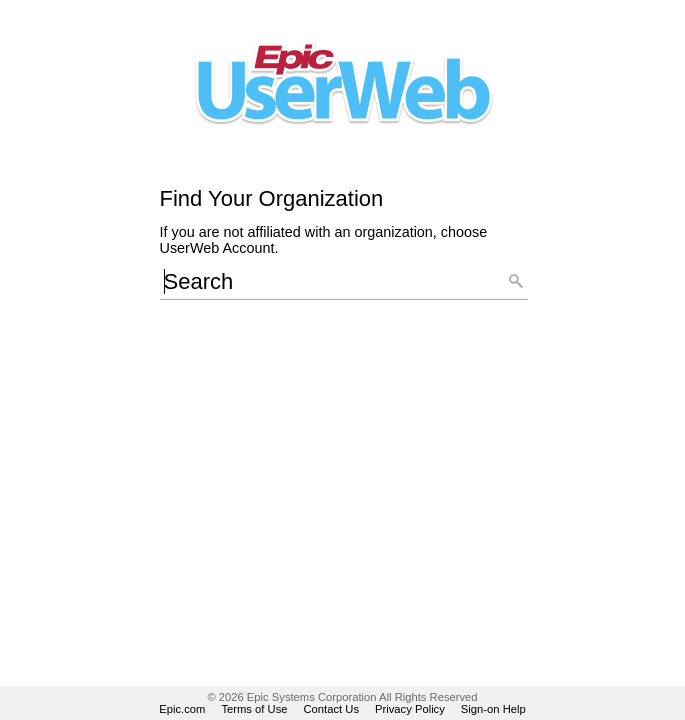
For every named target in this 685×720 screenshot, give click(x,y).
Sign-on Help (493, 709)
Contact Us (332, 709)
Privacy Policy (410, 709)
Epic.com (182, 709)
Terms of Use (254, 709)
